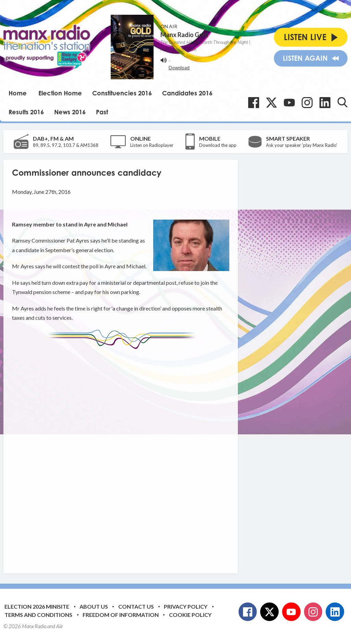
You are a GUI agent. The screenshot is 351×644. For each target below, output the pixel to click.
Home (18, 93)
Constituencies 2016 (122, 93)
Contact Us (136, 606)
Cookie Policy (190, 615)
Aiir (60, 626)
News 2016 (70, 112)
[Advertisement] (141, 456)
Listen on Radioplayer (152, 145)
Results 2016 (26, 112)
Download (179, 68)
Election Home (60, 93)
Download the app (218, 145)
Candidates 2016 (187, 93)
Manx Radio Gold (184, 35)
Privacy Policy (186, 606)
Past (102, 112)
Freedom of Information (121, 615)
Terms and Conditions (38, 615)
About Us (94, 606)
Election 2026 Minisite (37, 606)
